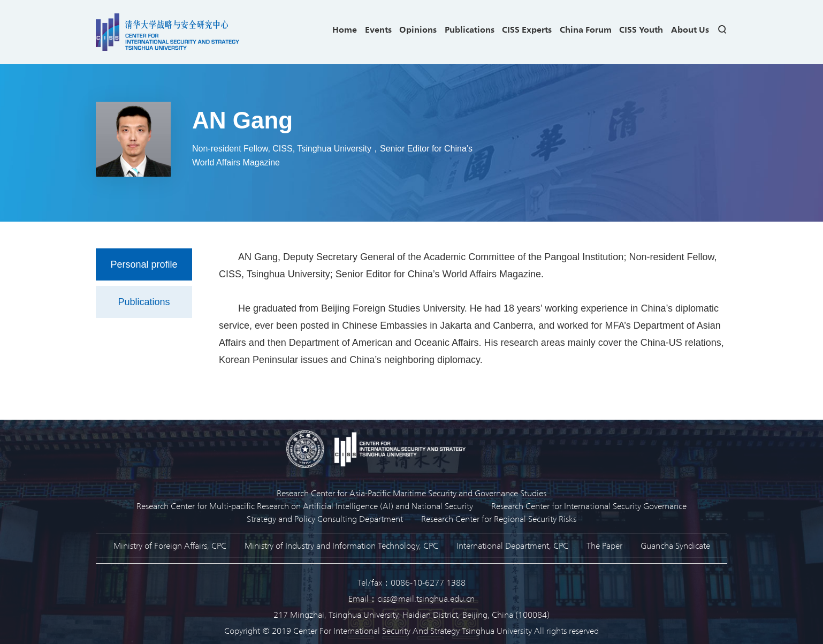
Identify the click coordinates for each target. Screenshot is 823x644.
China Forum (586, 29)
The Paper (604, 545)
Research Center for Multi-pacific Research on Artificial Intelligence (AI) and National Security (305, 506)
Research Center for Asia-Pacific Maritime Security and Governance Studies (411, 493)
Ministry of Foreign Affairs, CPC (170, 545)
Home (345, 29)
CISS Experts (527, 29)
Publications (470, 29)
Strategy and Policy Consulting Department (325, 518)
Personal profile (144, 264)
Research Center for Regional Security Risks (499, 518)
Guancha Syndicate (675, 545)
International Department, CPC (512, 545)
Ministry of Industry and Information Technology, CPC (341, 545)
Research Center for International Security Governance (589, 506)
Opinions (418, 29)
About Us (690, 29)
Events (378, 29)
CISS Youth (641, 29)
